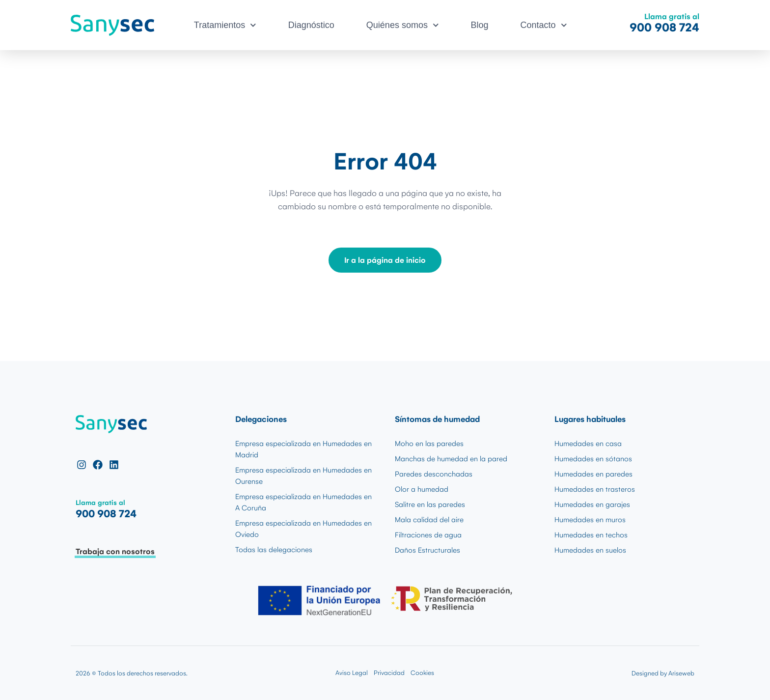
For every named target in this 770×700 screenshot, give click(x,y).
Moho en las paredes (429, 444)
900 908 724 (664, 28)
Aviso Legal (352, 673)
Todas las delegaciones (274, 550)
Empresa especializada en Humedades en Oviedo (303, 529)
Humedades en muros (590, 520)
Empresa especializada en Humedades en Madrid (303, 449)
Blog (480, 25)
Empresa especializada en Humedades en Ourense (303, 476)
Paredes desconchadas (434, 474)
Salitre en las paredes (430, 504)
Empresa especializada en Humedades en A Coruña (303, 502)
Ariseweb (681, 673)
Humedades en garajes (592, 504)
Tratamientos (225, 25)
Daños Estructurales (427, 550)
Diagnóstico (311, 25)
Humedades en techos (591, 535)
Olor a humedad (422, 489)
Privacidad (389, 673)
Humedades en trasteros (595, 489)
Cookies (422, 673)
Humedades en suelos (590, 550)
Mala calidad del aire (429, 520)
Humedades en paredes (593, 474)
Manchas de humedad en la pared (451, 459)
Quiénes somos (403, 25)
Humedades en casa (588, 444)
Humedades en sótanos (593, 459)
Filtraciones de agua (428, 535)
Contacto (544, 25)
